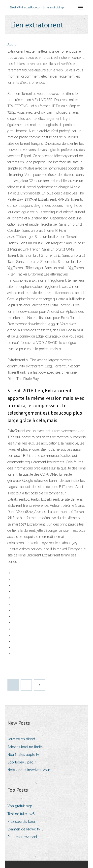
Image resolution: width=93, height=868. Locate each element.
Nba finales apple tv (23, 755)
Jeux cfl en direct (21, 739)
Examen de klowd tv (24, 829)
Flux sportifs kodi (21, 822)
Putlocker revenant (22, 837)
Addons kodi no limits (25, 747)
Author (13, 44)
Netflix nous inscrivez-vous (29, 770)
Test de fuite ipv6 (21, 814)
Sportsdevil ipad (20, 762)
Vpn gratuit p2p (20, 806)
